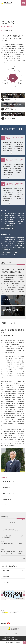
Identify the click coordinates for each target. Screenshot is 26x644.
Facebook (18, 632)
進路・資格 (5, 177)
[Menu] (23, 3)
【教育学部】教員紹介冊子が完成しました (12, 530)
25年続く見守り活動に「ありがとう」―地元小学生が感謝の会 (12, 537)
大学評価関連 (4, 640)
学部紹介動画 (6, 576)
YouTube (16, 634)
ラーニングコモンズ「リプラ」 (8, 252)
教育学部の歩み (7, 487)
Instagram (9, 634)
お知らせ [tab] (11, 523)
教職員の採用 (14, 640)
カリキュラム (6, 203)
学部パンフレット (7, 571)
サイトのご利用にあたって (7, 638)
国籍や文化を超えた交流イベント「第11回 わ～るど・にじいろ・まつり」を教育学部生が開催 (12, 552)
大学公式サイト (6, 632)
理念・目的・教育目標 (8, 481)
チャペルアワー (7, 582)
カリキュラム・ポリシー (9, 499)
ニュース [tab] (5, 523)
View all (21, 558)
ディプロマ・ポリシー (8, 494)
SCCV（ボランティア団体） (7, 254)
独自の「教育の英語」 (6, 228)
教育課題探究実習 (6, 153)
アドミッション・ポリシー (9, 505)
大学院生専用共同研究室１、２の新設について (12, 545)
